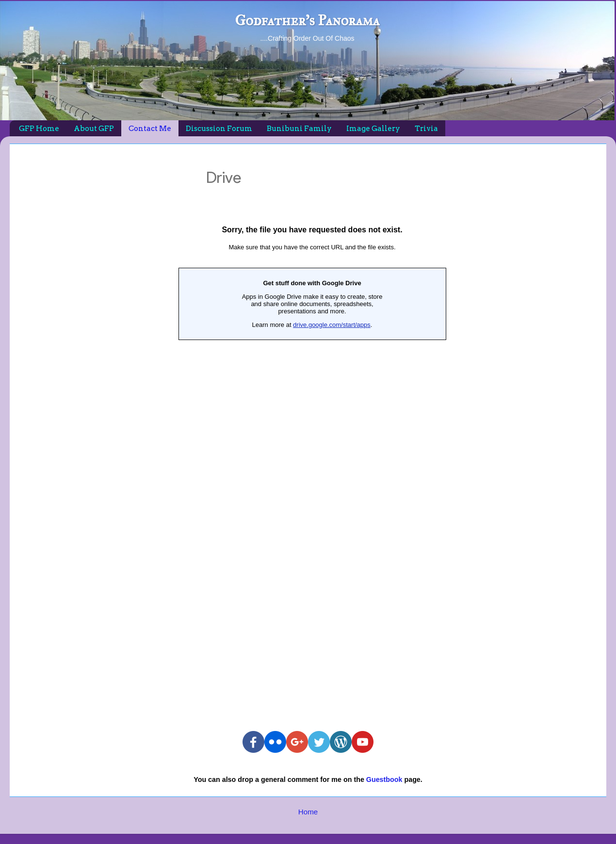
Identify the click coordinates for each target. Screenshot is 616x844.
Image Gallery (373, 129)
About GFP (94, 129)
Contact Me (150, 129)
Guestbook (384, 779)
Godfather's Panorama (307, 20)
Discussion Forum (219, 129)
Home (308, 812)
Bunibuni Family (299, 129)
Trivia (426, 129)
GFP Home (39, 129)
